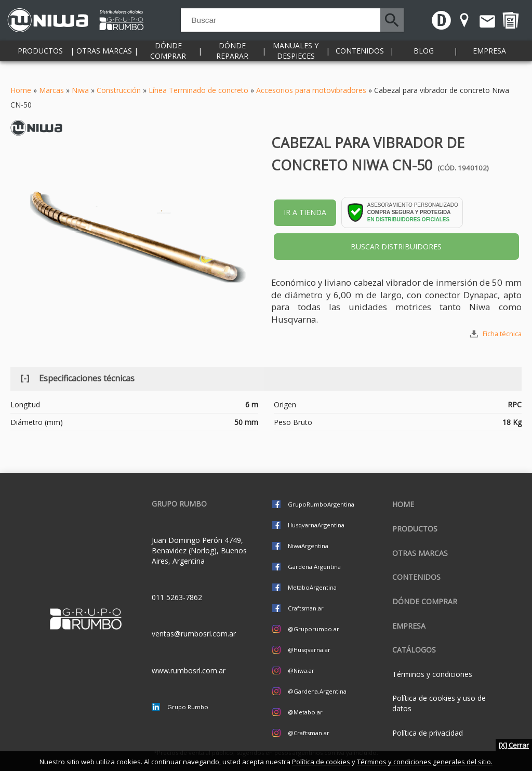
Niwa (80, 90)
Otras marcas (104, 62)
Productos (40, 62)
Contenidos (360, 62)
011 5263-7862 (177, 597)
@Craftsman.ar (309, 733)
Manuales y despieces (296, 62)
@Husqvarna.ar (309, 650)
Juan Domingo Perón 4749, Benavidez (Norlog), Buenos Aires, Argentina (199, 550)
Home (21, 90)
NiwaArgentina (308, 546)
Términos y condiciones (432, 674)
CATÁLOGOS (414, 650)
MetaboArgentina (312, 587)
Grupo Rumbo (188, 707)
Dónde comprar (168, 62)
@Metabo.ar (305, 712)
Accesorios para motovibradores (311, 90)
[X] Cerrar (514, 745)
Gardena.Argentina (314, 567)
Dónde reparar (232, 62)
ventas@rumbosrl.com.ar (194, 634)
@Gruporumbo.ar (314, 629)
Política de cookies (321, 762)
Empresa (489, 62)
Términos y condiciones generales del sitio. (425, 762)
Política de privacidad (428, 733)
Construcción (119, 90)
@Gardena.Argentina (317, 691)
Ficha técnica (502, 334)
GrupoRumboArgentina (321, 504)
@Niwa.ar (301, 670)
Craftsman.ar (306, 608)
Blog (424, 62)
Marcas (51, 90)
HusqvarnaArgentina (316, 525)
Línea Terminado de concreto (198, 90)
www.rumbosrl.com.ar (189, 670)
